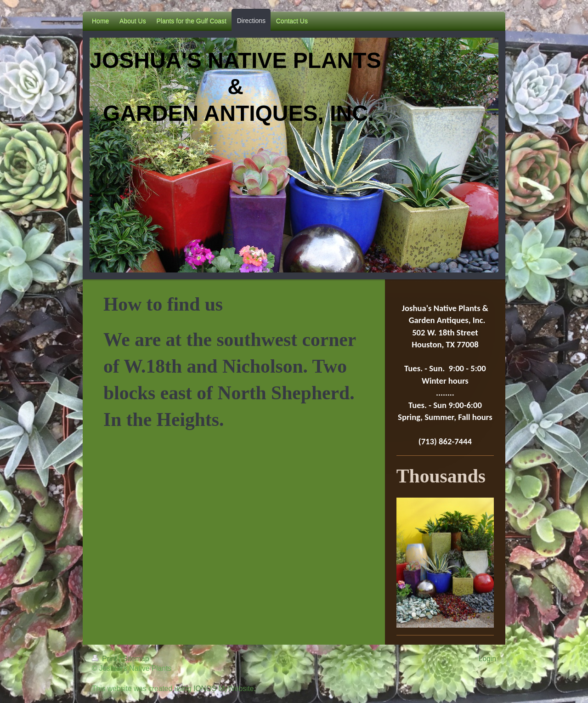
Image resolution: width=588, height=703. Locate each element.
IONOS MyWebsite (223, 689)
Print (105, 659)
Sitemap (136, 659)
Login (487, 659)
